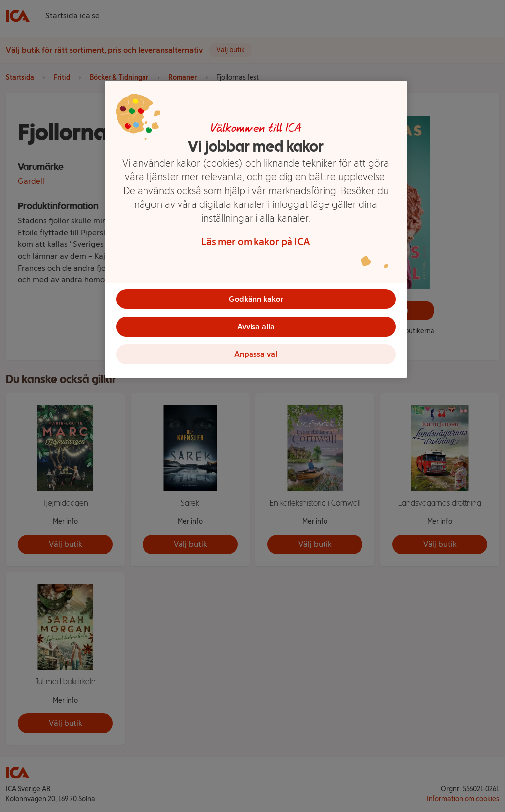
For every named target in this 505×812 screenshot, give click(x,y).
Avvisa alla (256, 326)
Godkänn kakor (256, 299)
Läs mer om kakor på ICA (256, 242)
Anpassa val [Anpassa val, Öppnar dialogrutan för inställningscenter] (256, 354)
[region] (256, 230)
